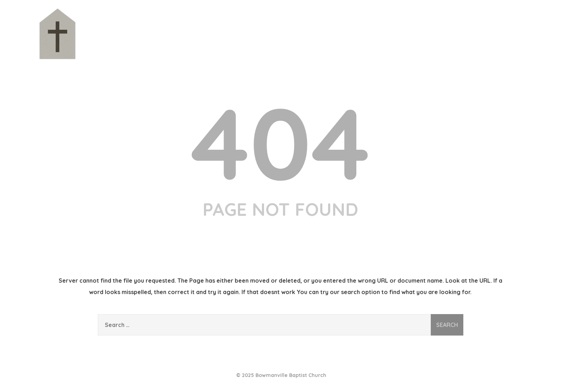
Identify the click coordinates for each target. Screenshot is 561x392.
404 (280, 142)
